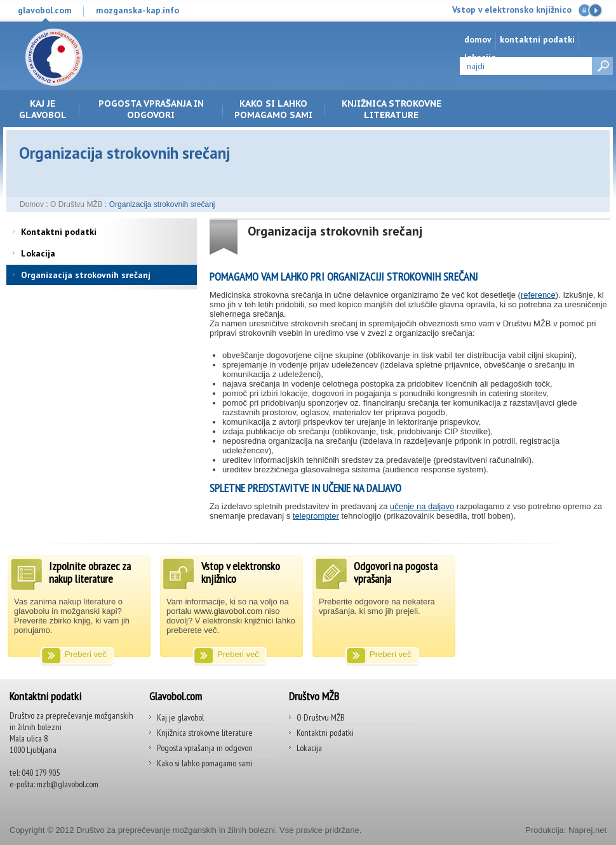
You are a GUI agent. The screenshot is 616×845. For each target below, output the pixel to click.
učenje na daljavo (422, 506)
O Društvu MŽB (77, 204)
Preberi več (86, 654)
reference (538, 295)
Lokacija (38, 253)
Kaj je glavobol (43, 109)
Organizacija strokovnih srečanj (86, 275)
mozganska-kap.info (137, 10)
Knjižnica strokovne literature (392, 109)
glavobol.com (45, 10)
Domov (478, 39)
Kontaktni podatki (537, 39)
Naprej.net (587, 830)
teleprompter (316, 516)
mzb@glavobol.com (68, 784)
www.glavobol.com (228, 611)
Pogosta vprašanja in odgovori (151, 109)
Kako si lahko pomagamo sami (273, 109)
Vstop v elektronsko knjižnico (512, 10)
